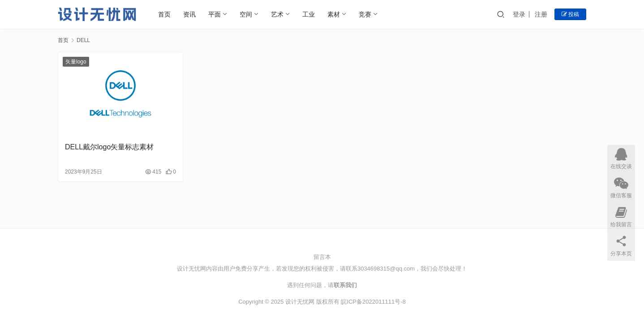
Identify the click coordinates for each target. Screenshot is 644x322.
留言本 (322, 257)
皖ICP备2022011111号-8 (373, 302)
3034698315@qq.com (386, 269)
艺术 (277, 14)
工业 (309, 14)
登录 (519, 14)
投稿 (570, 14)
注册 (541, 14)
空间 (246, 14)
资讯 (189, 14)
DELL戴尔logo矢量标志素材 (109, 147)
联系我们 (345, 285)
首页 (164, 14)
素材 (334, 14)
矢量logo (76, 62)
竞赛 (365, 14)
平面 (215, 14)
